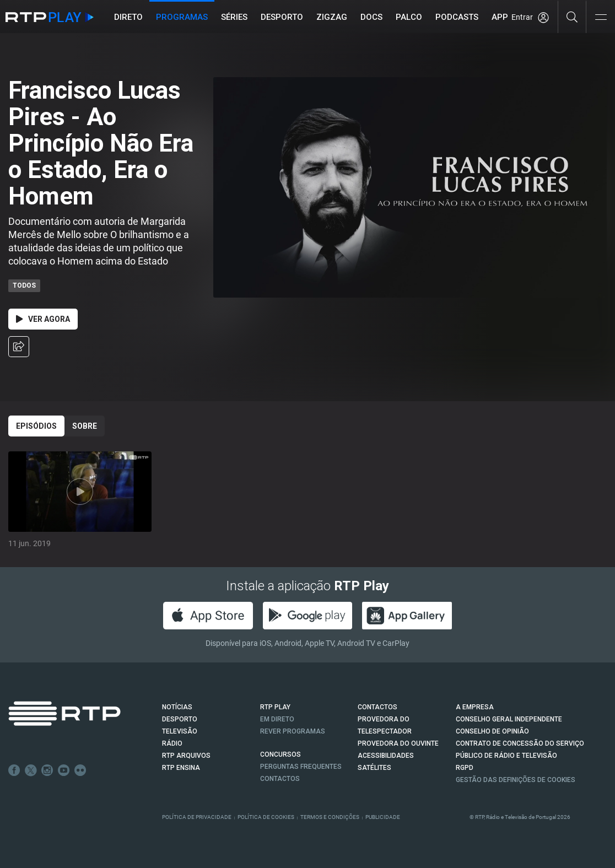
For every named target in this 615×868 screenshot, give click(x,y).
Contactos (280, 779)
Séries (234, 17)
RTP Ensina (181, 768)
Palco (409, 17)
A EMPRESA (475, 707)
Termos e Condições (330, 817)
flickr (80, 770)
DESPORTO (180, 719)
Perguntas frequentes (301, 767)
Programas (182, 17)
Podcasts (457, 17)
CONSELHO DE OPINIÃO (492, 731)
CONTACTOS (377, 707)
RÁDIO (172, 743)
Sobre (85, 426)
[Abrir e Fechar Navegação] (601, 18)
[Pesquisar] (572, 17)
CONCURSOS (280, 754)
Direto (128, 17)
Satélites (374, 768)
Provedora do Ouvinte (398, 743)
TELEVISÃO (180, 731)
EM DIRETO (277, 719)
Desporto (282, 17)
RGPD (465, 768)
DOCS (371, 17)
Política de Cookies (266, 817)
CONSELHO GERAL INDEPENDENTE (509, 719)
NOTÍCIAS (177, 707)
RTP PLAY (275, 707)
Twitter (31, 770)
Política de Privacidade (197, 817)
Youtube (64, 770)
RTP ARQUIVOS (186, 756)
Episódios (36, 426)
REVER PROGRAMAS (293, 731)
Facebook (14, 770)
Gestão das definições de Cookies (516, 780)
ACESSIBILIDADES (386, 756)
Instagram (47, 770)
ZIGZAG (332, 17)
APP (500, 17)
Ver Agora (43, 319)
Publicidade (383, 817)
